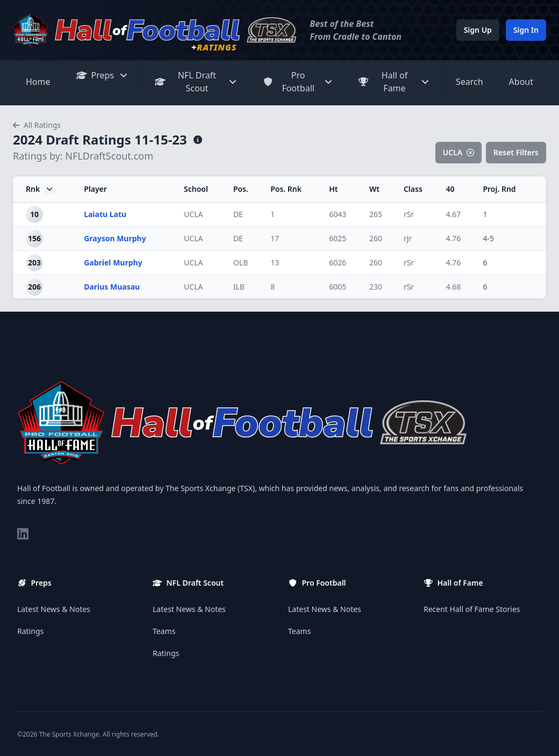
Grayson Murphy (115, 238)
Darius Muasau (112, 287)
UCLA (458, 152)
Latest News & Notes (54, 609)
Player (95, 189)
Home (38, 82)
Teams (164, 631)
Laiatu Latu (105, 214)
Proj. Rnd (499, 189)
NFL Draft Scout (196, 82)
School (196, 189)
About (521, 82)
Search (470, 82)
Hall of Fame (394, 82)
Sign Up (478, 30)
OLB (241, 262)
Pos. (241, 189)
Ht (333, 189)
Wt (374, 189)
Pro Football (298, 82)
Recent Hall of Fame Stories (472, 609)
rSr (409, 214)
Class (413, 189)
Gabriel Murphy (113, 262)
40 (450, 189)
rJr (408, 238)
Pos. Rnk (286, 189)
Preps (103, 75)
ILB (239, 287)
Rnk (40, 189)
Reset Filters (516, 152)
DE (238, 214)
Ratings (30, 631)
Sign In (526, 30)
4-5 (488, 238)
